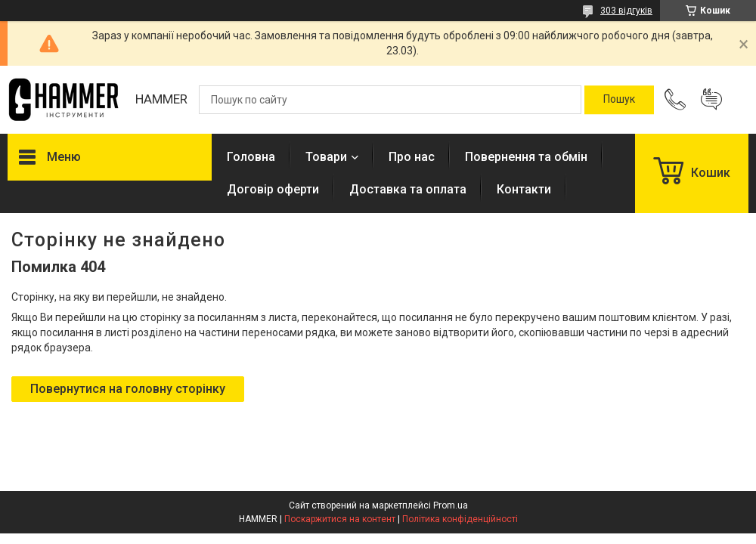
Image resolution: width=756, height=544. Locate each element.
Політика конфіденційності (460, 519)
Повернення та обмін (526, 157)
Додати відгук (711, 100)
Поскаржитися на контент (340, 519)
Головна (251, 157)
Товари (326, 157)
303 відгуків (626, 11)
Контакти (524, 189)
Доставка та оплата (408, 189)
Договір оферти (273, 189)
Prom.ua (451, 505)
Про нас (412, 157)
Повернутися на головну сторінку (128, 389)
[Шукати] (619, 100)
